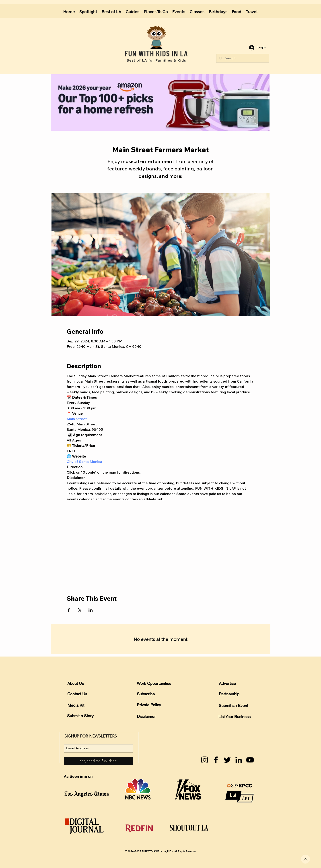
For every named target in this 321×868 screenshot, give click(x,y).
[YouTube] (250, 760)
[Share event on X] (80, 610)
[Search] (242, 58)
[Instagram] (205, 760)
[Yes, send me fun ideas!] (99, 761)
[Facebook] (216, 760)
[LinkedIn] (239, 760)
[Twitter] (227, 760)
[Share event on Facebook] (69, 610)
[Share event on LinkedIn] (91, 610)
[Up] (305, 859)
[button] (133, 12)
